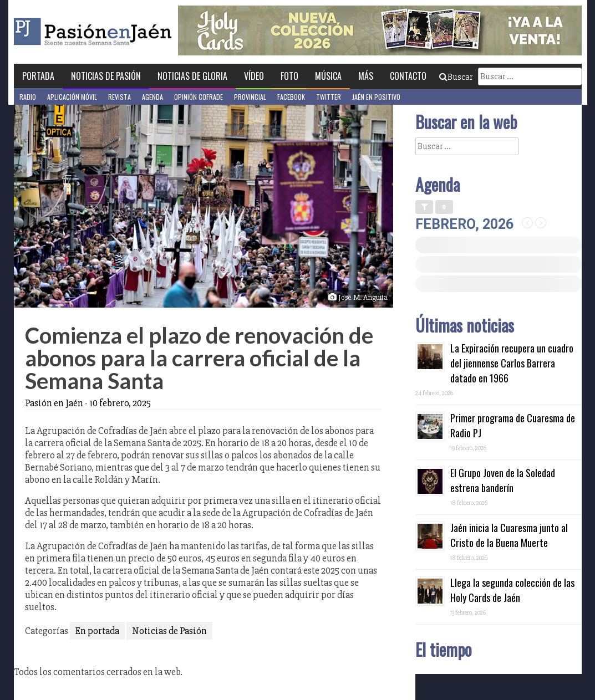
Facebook (291, 97)
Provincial (250, 97)
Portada (38, 76)
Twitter (329, 97)
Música (328, 76)
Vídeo (254, 76)
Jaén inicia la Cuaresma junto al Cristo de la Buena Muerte (509, 535)
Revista (119, 97)
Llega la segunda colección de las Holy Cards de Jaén (512, 590)
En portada (97, 631)
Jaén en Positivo (376, 97)
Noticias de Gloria (192, 76)
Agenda (152, 97)
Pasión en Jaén (123, 32)
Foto (289, 76)
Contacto (408, 76)
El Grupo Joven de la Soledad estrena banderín (503, 480)
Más (366, 76)
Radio (28, 97)
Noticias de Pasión (106, 76)
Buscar (456, 77)
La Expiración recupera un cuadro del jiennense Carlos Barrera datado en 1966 (512, 363)
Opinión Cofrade (199, 97)
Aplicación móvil (72, 97)
